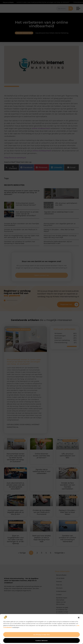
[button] (79, 618)
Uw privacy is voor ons (41, 635)
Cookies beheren (42, 641)
